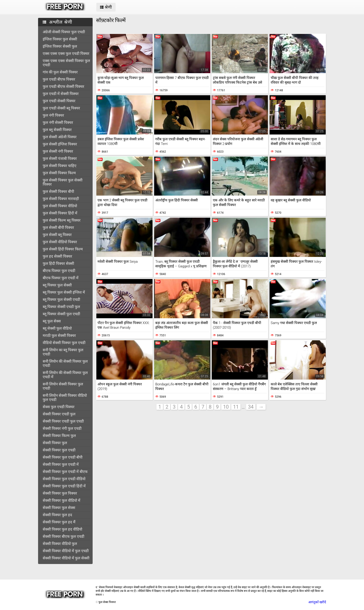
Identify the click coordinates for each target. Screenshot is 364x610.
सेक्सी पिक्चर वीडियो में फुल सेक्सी (66, 558)
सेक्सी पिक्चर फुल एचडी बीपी (63, 457)
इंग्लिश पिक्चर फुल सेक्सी (60, 39)
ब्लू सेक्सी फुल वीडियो (57, 328)
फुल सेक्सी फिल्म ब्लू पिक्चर (62, 220)
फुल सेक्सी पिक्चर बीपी (58, 192)
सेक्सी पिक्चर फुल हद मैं (59, 522)
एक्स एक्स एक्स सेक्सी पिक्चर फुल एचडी (66, 63)
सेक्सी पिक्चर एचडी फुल (59, 414)
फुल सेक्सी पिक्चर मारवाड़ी (61, 199)
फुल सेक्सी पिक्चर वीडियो (60, 206)
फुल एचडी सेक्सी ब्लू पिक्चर (61, 108)
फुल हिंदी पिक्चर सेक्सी (58, 264)
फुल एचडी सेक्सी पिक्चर (59, 101)
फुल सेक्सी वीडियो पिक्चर (60, 242)
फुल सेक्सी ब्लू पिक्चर (57, 235)
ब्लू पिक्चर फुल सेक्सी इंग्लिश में (64, 292)
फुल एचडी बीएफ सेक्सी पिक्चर (63, 87)
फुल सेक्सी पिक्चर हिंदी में (60, 213)
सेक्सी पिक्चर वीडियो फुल (60, 544)
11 (236, 407)
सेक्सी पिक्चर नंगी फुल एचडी (62, 428)
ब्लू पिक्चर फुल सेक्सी (57, 285)
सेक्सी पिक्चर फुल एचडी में (61, 464)
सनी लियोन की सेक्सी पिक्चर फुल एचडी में (65, 375)
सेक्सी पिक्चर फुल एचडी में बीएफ (65, 472)
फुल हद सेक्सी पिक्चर (57, 256)
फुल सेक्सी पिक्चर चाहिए (60, 166)
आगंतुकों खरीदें (317, 602)
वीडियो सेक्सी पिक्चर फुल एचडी (64, 343)
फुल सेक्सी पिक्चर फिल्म (59, 173)
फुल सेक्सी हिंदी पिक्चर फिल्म (63, 249)
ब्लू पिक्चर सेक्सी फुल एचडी (61, 314)
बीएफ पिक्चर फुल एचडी (59, 271)
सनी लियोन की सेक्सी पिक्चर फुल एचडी (65, 363)
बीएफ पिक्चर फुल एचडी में (61, 278)
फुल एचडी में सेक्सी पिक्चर (61, 94)
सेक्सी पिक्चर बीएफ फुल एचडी (63, 536)
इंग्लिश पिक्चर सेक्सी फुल (60, 46)
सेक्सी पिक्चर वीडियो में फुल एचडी (66, 551)
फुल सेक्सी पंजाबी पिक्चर (60, 159)
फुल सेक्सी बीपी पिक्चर (58, 228)
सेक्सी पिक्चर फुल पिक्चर (60, 493)
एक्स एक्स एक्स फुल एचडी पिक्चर (66, 54)
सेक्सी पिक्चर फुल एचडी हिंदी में (64, 486)
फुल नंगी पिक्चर (53, 115)
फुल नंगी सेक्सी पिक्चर (58, 123)
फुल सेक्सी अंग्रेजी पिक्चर (60, 137)
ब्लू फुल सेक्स (52, 321)
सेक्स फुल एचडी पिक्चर (59, 407)
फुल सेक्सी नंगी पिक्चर (58, 151)
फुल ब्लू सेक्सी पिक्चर (57, 130)
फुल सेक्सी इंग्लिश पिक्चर (60, 144)
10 (226, 407)
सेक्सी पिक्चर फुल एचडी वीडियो (64, 479)
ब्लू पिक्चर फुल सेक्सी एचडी (61, 300)
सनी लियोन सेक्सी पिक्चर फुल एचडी (63, 386)
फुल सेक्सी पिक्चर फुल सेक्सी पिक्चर (63, 182)
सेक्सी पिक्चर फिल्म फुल (59, 436)
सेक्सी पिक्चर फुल (55, 443)
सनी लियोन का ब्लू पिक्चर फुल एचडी (63, 352)
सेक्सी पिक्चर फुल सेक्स (59, 508)
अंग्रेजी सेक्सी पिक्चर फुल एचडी (64, 32)
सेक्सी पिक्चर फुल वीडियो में (62, 500)
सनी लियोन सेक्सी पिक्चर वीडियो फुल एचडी (65, 398)
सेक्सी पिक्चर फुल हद (57, 515)
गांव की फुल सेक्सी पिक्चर (60, 72)
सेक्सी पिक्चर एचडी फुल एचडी (63, 421)
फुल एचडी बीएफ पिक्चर (59, 79)
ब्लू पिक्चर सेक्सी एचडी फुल (61, 307)
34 (251, 407)
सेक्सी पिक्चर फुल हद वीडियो (62, 529)
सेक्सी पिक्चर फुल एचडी (59, 450)
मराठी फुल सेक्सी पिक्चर (59, 336)
